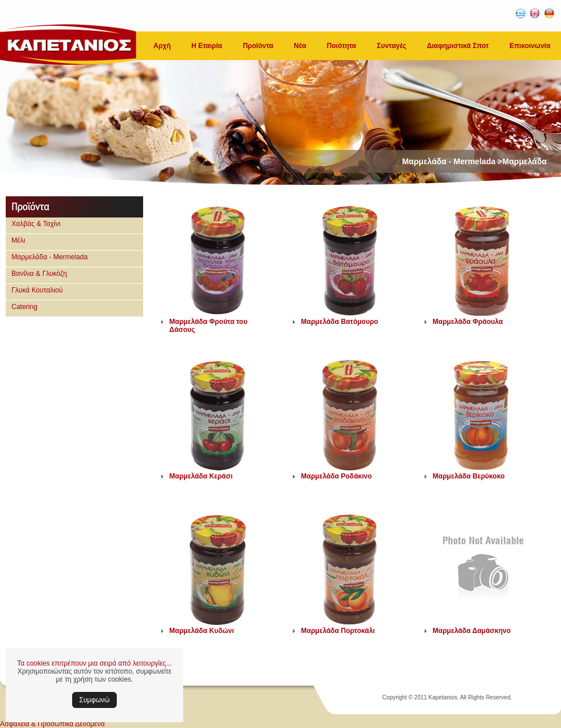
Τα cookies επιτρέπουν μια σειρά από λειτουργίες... (94, 663)
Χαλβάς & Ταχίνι (36, 224)
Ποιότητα (341, 46)
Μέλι (18, 240)
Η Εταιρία (207, 46)
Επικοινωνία (530, 46)
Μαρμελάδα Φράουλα (468, 322)
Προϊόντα (258, 46)
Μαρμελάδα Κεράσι (201, 476)
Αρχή (162, 46)
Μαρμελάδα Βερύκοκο (469, 476)
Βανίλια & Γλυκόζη (39, 274)
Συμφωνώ (94, 700)
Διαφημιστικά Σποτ (458, 46)
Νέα (300, 46)
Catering (24, 307)
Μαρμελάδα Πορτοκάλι (338, 631)
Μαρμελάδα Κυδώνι (202, 631)
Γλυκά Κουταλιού (37, 290)
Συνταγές (392, 46)
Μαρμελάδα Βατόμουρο (340, 322)
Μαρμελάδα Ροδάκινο (337, 476)
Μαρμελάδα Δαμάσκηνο (472, 631)
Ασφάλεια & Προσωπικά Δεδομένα (52, 724)
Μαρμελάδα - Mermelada (50, 257)
